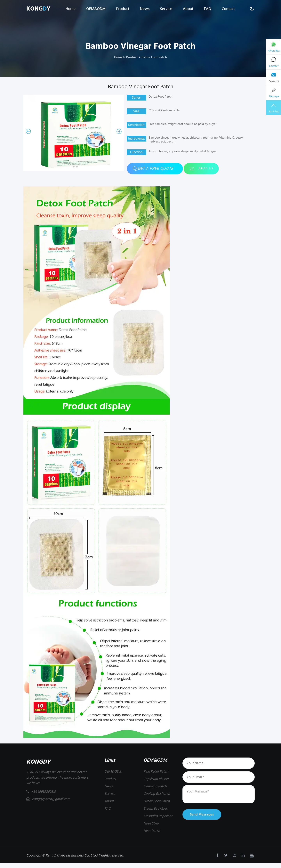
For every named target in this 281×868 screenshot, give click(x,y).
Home (71, 9)
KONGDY (38, 762)
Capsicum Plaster (156, 779)
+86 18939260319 (41, 792)
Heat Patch (152, 831)
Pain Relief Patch (156, 771)
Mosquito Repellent (158, 816)
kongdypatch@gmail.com (48, 799)
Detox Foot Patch (154, 57)
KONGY (38, 9)
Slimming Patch (155, 786)
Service (166, 9)
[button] (28, 131)
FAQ (208, 9)
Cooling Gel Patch (157, 794)
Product (123, 9)
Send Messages (202, 814)
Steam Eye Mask (156, 809)
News (145, 9)
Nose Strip (151, 823)
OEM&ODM (96, 9)
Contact (228, 9)
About (188, 9)
